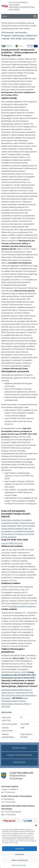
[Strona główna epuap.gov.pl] (30, 821)
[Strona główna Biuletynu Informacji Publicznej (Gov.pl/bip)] (11, 821)
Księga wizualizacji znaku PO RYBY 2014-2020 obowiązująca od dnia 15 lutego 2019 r (18, 675)
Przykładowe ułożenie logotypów (22, 606)
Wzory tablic (19, 658)
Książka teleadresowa (20, 755)
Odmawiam (20, 854)
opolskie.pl (20, 762)
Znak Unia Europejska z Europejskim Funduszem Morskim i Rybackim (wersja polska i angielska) (18, 523)
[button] (36, 825)
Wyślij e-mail (25, 749)
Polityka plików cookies (19, 865)
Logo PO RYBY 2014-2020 (12, 543)
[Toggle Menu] (35, 16)
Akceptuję (20, 849)
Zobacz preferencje (19, 860)
